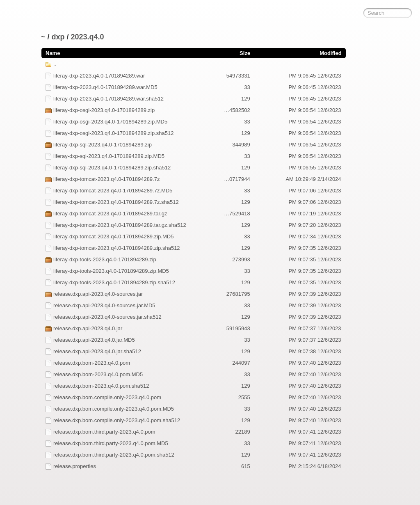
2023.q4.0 (88, 37)
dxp (58, 37)
